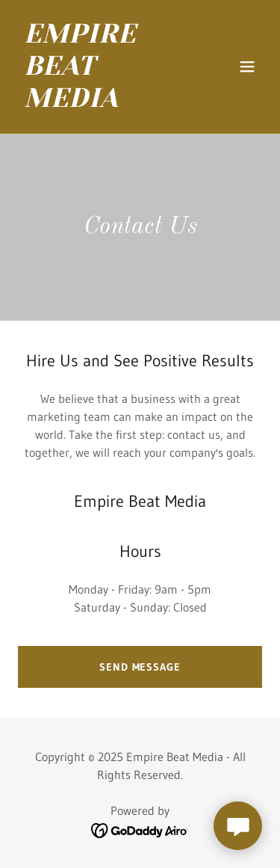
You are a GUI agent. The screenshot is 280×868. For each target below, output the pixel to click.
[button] (247, 67)
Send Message (140, 667)
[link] (103, 102)
